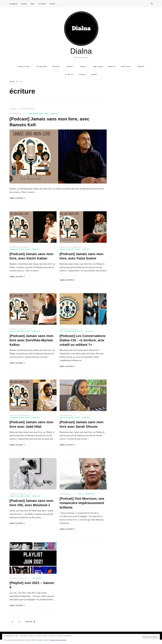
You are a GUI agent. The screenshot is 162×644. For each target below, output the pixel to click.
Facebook (42, 4)
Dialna (81, 51)
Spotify (24, 4)
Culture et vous (24, 66)
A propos (82, 74)
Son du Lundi (42, 66)
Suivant (31, 626)
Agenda (94, 74)
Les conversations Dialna (72, 331)
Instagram (13, 4)
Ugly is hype (98, 66)
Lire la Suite (17, 198)
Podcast (83, 66)
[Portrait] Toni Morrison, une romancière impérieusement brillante (80, 507)
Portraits (56, 66)
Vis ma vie (69, 74)
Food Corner (126, 66)
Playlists (141, 66)
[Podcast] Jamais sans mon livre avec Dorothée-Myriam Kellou (33, 340)
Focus (81, 498)
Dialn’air (112, 66)
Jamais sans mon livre (38, 114)
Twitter (52, 4)
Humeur (70, 66)
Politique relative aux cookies (58, 640)
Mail (33, 4)
